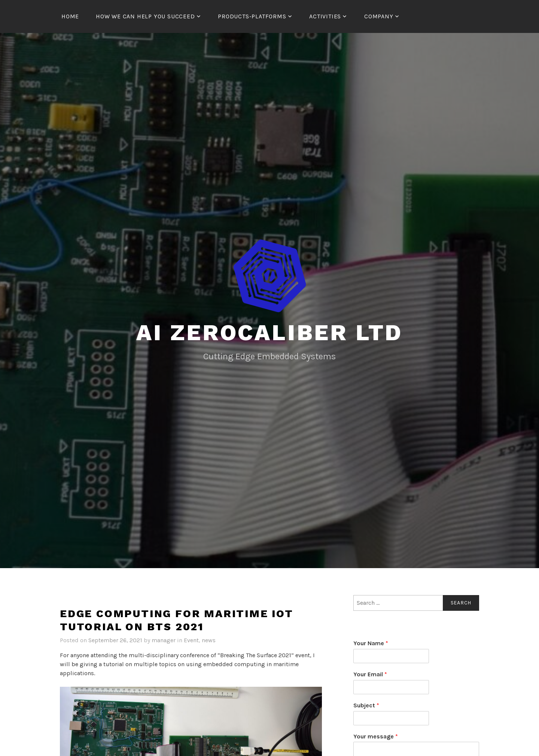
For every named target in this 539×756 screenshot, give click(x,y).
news (209, 640)
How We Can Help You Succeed (145, 16)
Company (379, 16)
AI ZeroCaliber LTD (269, 333)
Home (70, 16)
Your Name (371, 643)
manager (164, 640)
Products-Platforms (252, 16)
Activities (325, 16)
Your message (376, 736)
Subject (366, 705)
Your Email (370, 674)
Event (191, 640)
